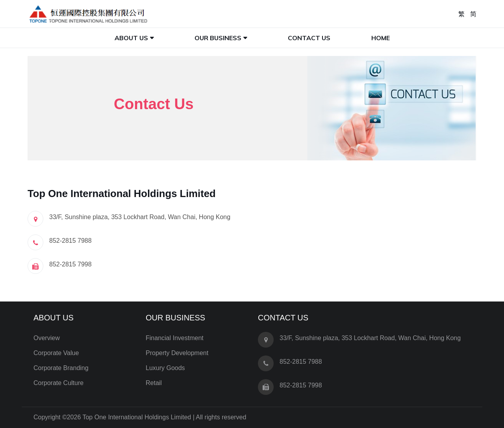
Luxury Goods (165, 368)
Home (381, 38)
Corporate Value (56, 353)
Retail (154, 383)
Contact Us (309, 38)
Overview (47, 338)
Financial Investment (175, 338)
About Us (131, 38)
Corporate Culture (58, 383)
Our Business (218, 38)
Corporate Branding (61, 368)
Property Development (177, 353)
